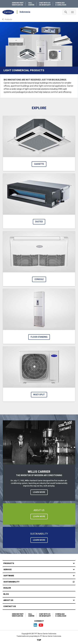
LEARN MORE (39, 492)
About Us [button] (8, 600)
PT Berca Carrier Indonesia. (51, 636)
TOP (39, 640)
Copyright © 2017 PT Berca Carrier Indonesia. (39, 634)
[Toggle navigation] (66, 12)
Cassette (39, 164)
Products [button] (9, 563)
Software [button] (9, 576)
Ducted (39, 222)
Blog (6, 594)
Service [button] (7, 569)
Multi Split (39, 395)
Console (39, 279)
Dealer (7, 588)
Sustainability (39, 582)
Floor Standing (39, 337)
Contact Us (10, 606)
